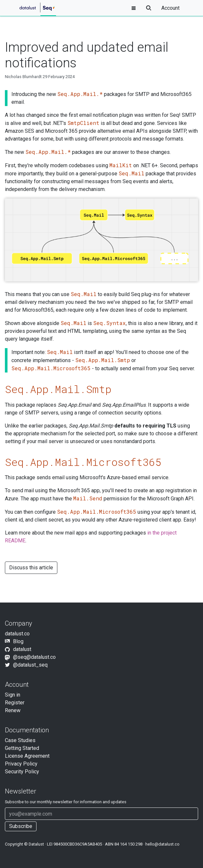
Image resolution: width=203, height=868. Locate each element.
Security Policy (22, 772)
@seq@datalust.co (34, 657)
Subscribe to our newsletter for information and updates (66, 802)
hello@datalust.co (162, 844)
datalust (22, 649)
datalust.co (17, 634)
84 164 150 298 (128, 844)
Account (170, 8)
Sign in (13, 695)
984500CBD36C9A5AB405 (78, 844)
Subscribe (21, 826)
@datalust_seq (30, 665)
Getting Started (22, 748)
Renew (13, 710)
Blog (18, 641)
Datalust (36, 844)
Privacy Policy (21, 764)
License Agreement (27, 756)
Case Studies (20, 740)
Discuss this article (31, 568)
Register (15, 703)
